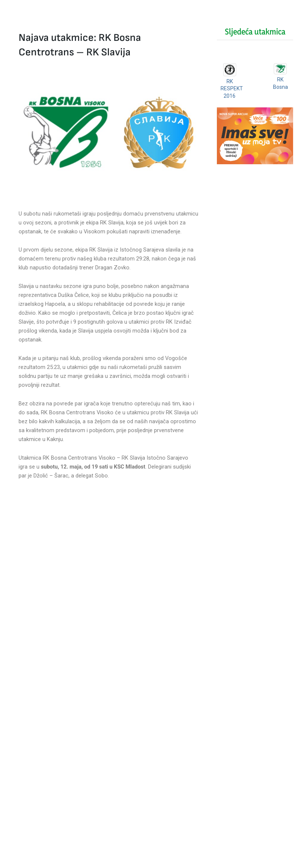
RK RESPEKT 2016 (232, 89)
